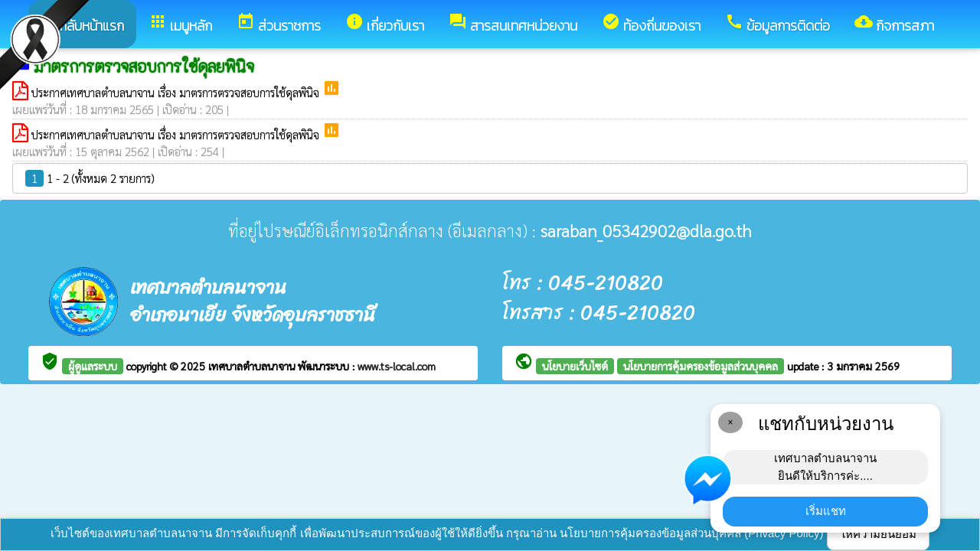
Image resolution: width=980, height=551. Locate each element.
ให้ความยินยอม (878, 534)
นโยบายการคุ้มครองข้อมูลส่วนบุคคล (701, 366)
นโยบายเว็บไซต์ (575, 366)
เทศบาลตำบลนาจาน (253, 366)
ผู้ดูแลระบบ (93, 366)
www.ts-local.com (397, 366)
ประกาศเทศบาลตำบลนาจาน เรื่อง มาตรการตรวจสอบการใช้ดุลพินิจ (177, 92)
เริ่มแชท (826, 511)
